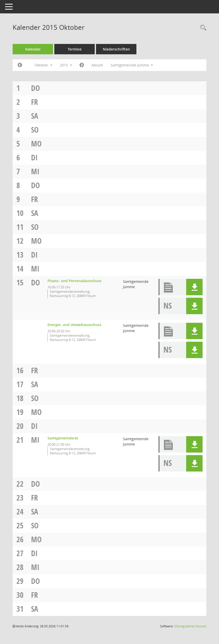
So (35, 130)
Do (35, 88)
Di (34, 157)
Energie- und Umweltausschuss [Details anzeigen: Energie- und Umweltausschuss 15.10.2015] (74, 325)
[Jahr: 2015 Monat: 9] (20, 65)
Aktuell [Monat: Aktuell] (97, 65)
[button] (194, 287)
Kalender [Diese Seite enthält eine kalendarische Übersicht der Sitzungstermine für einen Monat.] (33, 49)
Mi (35, 171)
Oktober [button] (43, 65)
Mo (36, 144)
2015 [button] (66, 65)
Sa (35, 116)
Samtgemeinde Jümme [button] (132, 65)
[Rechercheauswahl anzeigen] (202, 28)
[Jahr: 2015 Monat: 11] (82, 65)
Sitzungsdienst (190, 626)
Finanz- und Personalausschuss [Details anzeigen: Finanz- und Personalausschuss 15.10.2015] (75, 281)
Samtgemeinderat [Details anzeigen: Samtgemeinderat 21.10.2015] (63, 438)
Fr (34, 102)
